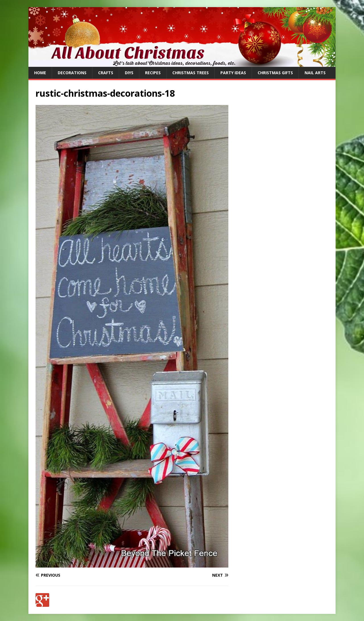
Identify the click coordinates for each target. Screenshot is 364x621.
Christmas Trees (191, 73)
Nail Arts (315, 73)
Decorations (72, 73)
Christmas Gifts (275, 73)
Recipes (153, 73)
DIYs (129, 73)
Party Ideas (233, 73)
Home (40, 73)
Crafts (106, 73)
